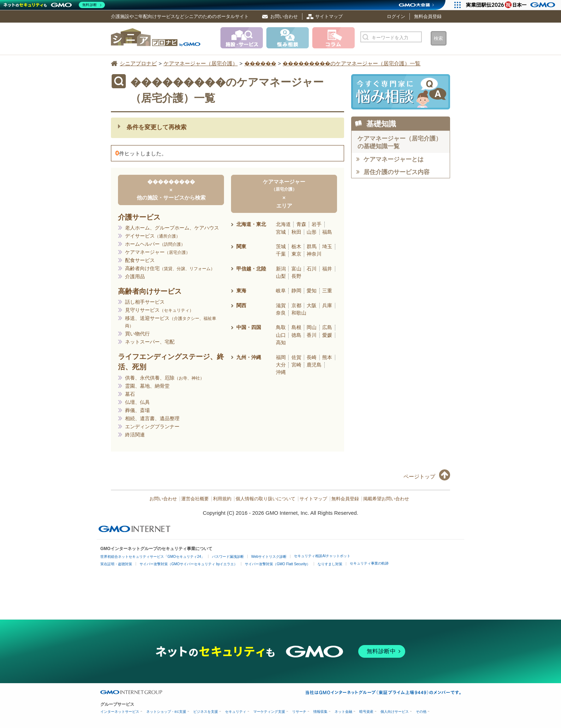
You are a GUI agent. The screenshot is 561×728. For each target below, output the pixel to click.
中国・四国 (249, 327)
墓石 (130, 394)
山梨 (281, 276)
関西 (241, 305)
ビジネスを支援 (206, 712)
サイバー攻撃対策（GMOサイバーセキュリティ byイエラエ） (188, 564)
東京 (296, 254)
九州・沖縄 (249, 357)
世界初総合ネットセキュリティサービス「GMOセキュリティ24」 (152, 557)
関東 (241, 246)
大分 (281, 365)
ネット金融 (343, 712)
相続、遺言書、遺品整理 (152, 418)
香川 (312, 335)
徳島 (296, 335)
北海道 (283, 224)
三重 (327, 291)
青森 (301, 224)
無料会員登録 (428, 16)
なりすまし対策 (330, 564)
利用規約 (222, 499)
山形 (312, 232)
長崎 (312, 357)
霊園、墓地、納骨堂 (147, 386)
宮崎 (296, 365)
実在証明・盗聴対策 (116, 564)
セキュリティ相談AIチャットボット (322, 556)
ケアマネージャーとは (394, 159)
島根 (296, 327)
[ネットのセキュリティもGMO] (54, 5)
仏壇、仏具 (137, 402)
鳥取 (281, 327)
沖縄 (281, 372)
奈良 (281, 313)
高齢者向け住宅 (170, 268)
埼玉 (327, 246)
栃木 (296, 246)
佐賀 (296, 357)
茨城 (281, 246)
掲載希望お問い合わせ (386, 499)
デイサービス (153, 236)
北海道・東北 (251, 224)
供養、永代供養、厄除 (165, 378)
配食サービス (140, 260)
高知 (281, 342)
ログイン (396, 16)
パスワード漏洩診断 (228, 557)
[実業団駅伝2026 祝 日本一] (512, 5)
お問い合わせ (284, 16)
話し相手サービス (145, 302)
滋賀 (281, 305)
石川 (312, 269)
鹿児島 (314, 365)
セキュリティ (236, 712)
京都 (296, 305)
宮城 (281, 232)
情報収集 (320, 712)
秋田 (296, 232)
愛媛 (327, 335)
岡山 (312, 327)
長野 (296, 276)
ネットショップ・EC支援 (166, 712)
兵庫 (327, 305)
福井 (327, 269)
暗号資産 (366, 712)
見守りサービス (159, 310)
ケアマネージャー (158, 252)
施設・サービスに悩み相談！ (401, 92)
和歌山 (299, 313)
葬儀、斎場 (137, 410)
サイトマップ (329, 16)
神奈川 (314, 254)
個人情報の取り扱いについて (265, 499)
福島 (327, 232)
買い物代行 (137, 334)
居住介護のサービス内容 (397, 172)
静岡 (296, 291)
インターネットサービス (120, 712)
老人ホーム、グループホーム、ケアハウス (172, 228)
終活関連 (135, 435)
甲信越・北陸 (251, 269)
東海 (241, 291)
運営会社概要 (195, 499)
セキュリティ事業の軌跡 (369, 563)
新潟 (281, 269)
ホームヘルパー (155, 244)
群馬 (312, 246)
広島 (327, 327)
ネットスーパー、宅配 (150, 342)
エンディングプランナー (152, 426)
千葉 (281, 254)
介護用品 (135, 276)
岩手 (317, 224)
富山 (296, 269)
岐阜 (281, 291)
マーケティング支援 (269, 712)
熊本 (327, 357)
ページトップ (419, 476)
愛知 (312, 291)
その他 (421, 712)
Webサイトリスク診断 (269, 557)
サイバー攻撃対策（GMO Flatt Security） (277, 564)
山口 (281, 335)
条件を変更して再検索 (157, 127)
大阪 (312, 305)
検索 (438, 38)
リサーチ (299, 712)
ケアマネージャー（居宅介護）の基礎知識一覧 (400, 142)
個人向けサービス (395, 712)
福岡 (281, 357)
